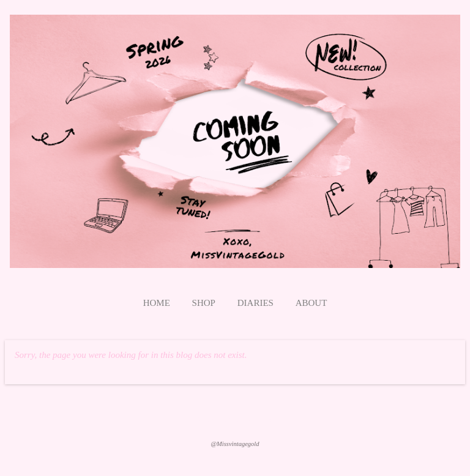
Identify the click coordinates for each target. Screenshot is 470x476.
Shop (204, 303)
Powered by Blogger (235, 420)
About (311, 303)
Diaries (256, 303)
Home (157, 303)
